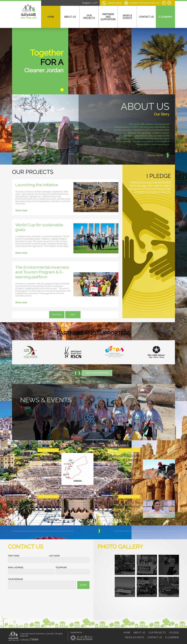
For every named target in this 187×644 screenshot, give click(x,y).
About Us (70, 17)
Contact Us (146, 17)
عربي (95, 3)
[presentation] (32, 593)
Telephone (61, 562)
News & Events (127, 17)
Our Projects (89, 17)
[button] (62, 84)
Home (51, 17)
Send (83, 579)
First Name (14, 550)
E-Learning (165, 17)
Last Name (54, 550)
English (86, 3)
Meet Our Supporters (97, 367)
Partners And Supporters (108, 17)
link (144, 180)
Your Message (15, 574)
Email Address (16, 562)
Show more (21, 205)
